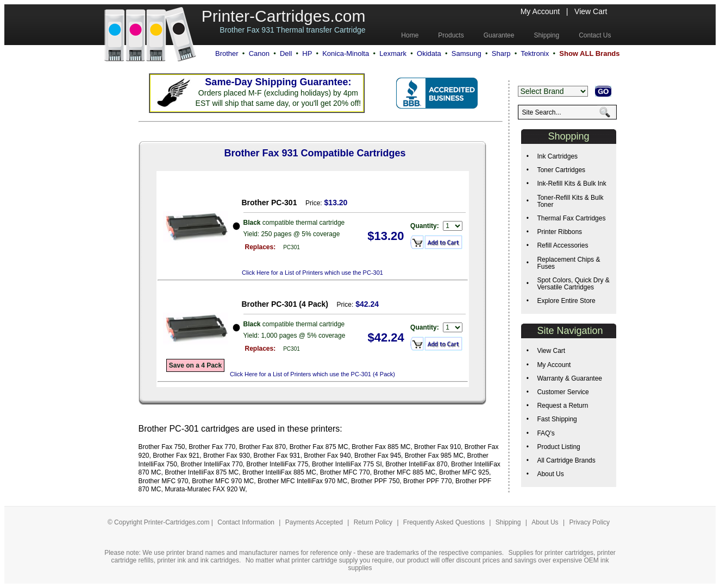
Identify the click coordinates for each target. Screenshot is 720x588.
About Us (550, 474)
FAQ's (546, 433)
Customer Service (563, 392)
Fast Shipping (557, 419)
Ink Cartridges (557, 156)
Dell (286, 53)
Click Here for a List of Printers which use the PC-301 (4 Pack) (312, 374)
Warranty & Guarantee (569, 378)
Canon (259, 53)
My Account (540, 11)
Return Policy (374, 522)
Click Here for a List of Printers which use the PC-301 (312, 273)
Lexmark (393, 53)
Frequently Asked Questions (445, 522)
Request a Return (562, 406)
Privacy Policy (589, 522)
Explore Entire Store (566, 301)
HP (307, 53)
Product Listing (558, 447)
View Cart (591, 11)
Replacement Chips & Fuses (568, 263)
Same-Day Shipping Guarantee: (278, 82)
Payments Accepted (315, 522)
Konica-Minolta (346, 53)
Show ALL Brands (589, 53)
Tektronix (535, 53)
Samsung (467, 53)
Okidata (429, 53)
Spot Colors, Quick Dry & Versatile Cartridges (573, 284)
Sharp (501, 53)
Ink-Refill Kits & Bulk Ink (571, 184)
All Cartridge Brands (566, 460)
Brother (227, 53)
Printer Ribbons (559, 232)
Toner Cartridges (561, 170)
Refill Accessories (562, 245)
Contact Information (246, 522)
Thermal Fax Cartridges (571, 218)
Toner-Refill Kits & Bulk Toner (570, 201)
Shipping (508, 522)
